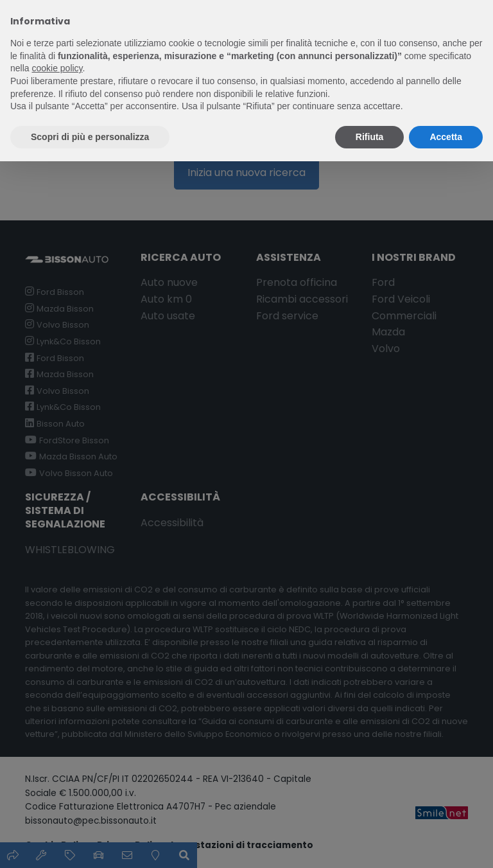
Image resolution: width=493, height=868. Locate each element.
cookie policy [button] (57, 68)
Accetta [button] (446, 137)
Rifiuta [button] (370, 137)
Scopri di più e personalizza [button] (90, 137)
